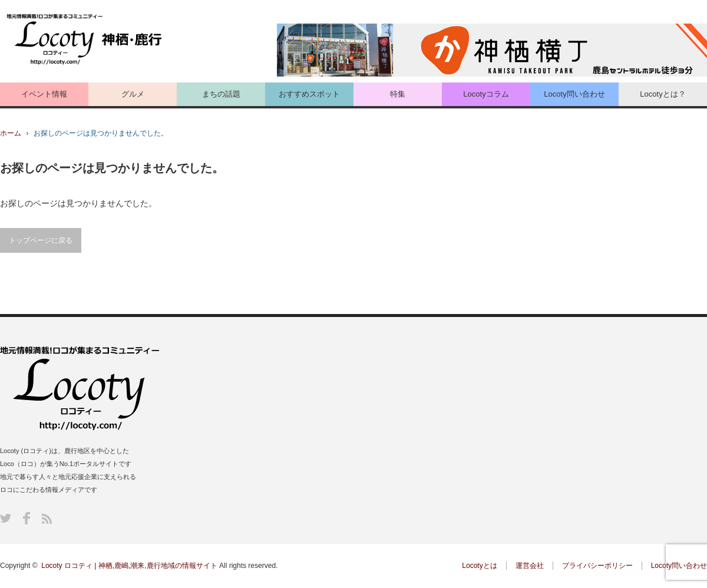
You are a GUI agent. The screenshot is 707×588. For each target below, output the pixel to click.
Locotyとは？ (663, 94)
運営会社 (530, 566)
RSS (47, 519)
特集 (398, 94)
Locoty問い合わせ (574, 94)
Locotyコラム (486, 94)
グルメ (133, 94)
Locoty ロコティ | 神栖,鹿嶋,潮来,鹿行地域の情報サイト (129, 566)
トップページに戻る (41, 240)
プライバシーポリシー (597, 566)
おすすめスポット (309, 94)
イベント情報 (44, 94)
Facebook (27, 518)
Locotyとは (479, 566)
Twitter (6, 518)
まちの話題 (221, 94)
